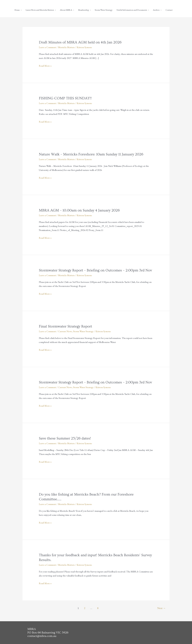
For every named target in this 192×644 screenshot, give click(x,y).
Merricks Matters (66, 47)
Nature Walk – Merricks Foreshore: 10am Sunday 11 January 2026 (91, 154)
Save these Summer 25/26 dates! (65, 438)
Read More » (45, 66)
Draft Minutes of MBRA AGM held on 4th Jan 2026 (80, 42)
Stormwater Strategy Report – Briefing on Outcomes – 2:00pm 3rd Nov (95, 270)
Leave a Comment (47, 47)
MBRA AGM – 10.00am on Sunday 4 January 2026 (79, 210)
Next (161, 608)
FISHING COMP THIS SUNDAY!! (65, 98)
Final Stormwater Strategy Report (65, 326)
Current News (65, 331)
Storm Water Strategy (83, 331)
